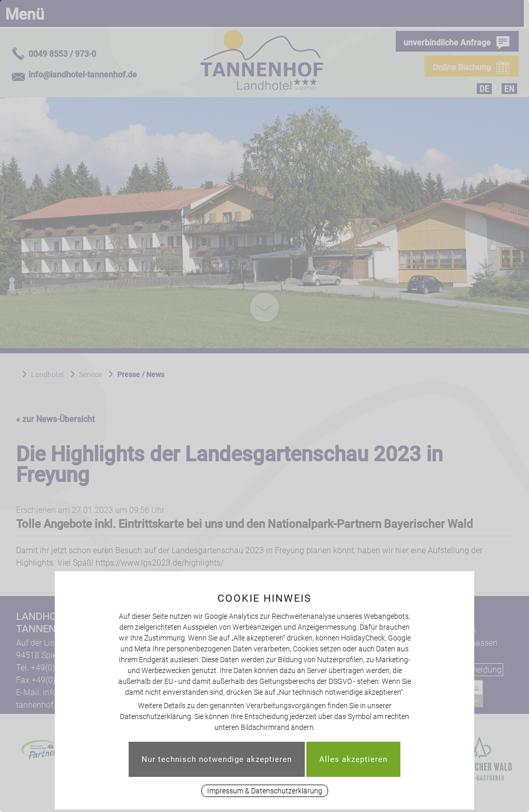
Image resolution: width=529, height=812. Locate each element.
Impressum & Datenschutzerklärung (265, 791)
